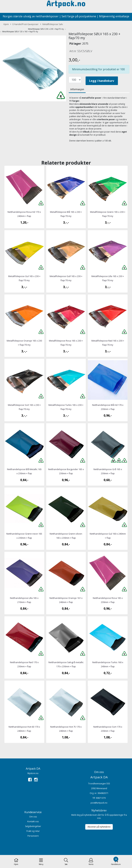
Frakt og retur (33, 831)
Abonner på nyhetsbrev (99, 827)
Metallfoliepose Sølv (52, 24)
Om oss (33, 817)
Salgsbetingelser (33, 826)
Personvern (33, 836)
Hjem (6, 24)
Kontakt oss (33, 821)
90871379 (101, 798)
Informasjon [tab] (77, 89)
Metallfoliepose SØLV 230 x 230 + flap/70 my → (47, 29)
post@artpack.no (99, 803)
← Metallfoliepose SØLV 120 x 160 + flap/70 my (19, 32)
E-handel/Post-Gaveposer (24, 24)
